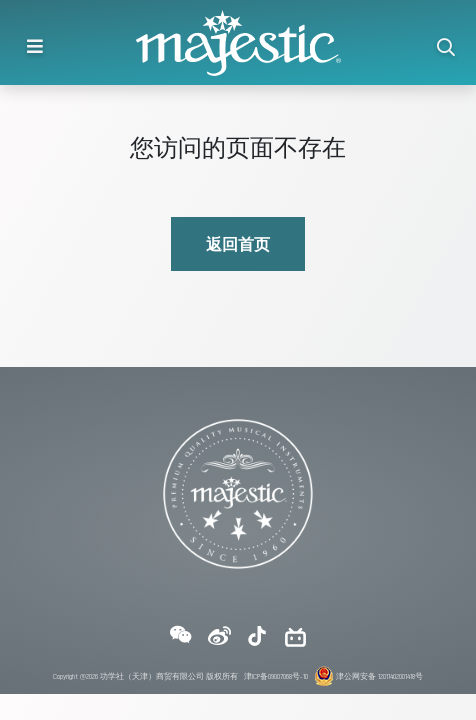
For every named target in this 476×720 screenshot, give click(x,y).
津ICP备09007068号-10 (276, 676)
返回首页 (238, 243)
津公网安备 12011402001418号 (368, 676)
